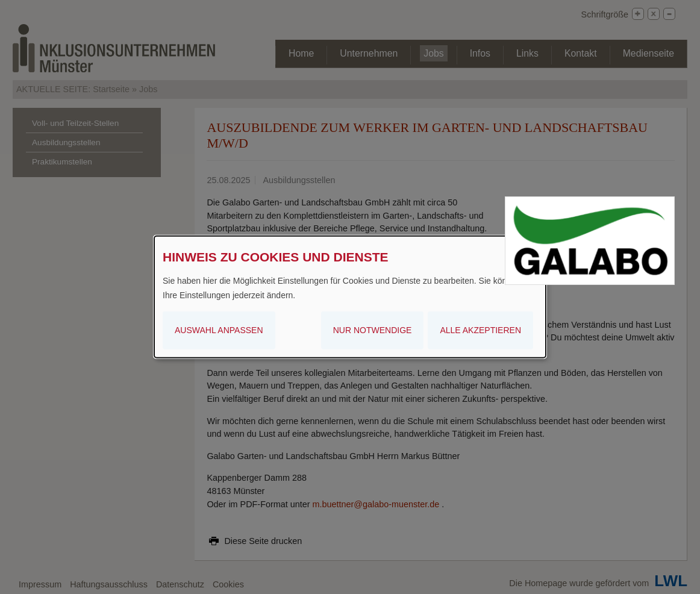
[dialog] (350, 297)
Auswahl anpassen (219, 330)
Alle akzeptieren (480, 330)
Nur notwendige (373, 330)
